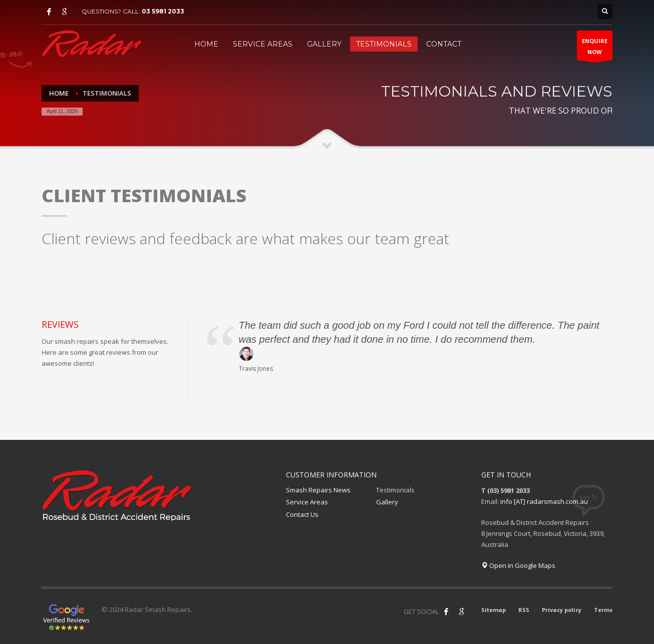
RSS (524, 610)
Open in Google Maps (518, 565)
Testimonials (395, 490)
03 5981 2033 (163, 11)
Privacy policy (562, 610)
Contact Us (302, 514)
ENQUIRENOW (595, 49)
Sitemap (494, 610)
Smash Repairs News (318, 490)
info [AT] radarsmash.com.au (544, 501)
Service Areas (307, 502)
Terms (603, 610)
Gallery (387, 502)
